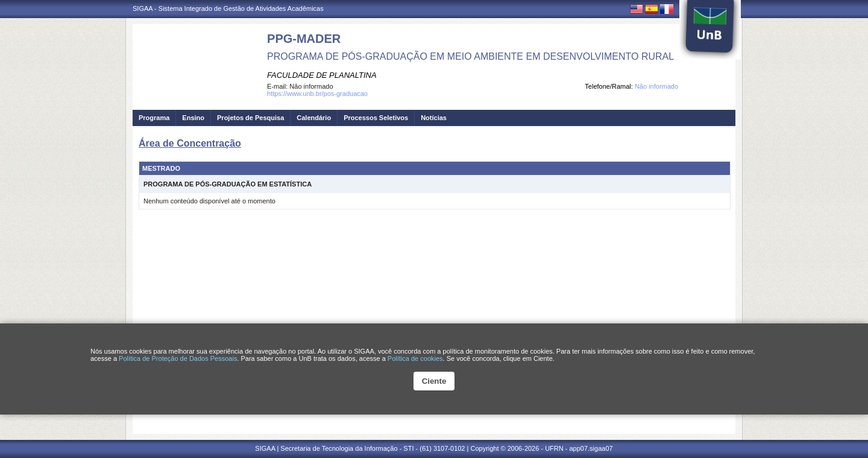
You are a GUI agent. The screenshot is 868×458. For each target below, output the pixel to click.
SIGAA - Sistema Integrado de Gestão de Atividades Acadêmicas (228, 8)
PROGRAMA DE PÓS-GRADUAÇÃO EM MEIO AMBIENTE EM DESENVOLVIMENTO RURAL (470, 56)
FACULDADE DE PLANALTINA (322, 75)
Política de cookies (415, 358)
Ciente (434, 381)
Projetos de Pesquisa (250, 118)
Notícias (434, 118)
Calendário (314, 118)
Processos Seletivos (376, 118)
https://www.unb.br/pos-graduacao (317, 94)
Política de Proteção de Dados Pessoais (178, 358)
